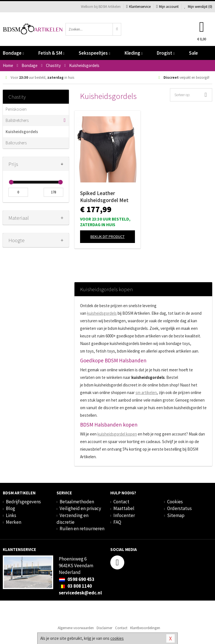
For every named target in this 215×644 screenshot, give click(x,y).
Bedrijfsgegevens (23, 502)
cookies (117, 638)
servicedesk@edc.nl (80, 593)
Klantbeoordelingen (145, 628)
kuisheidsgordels (102, 313)
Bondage (13, 53)
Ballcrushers (16, 143)
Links (11, 515)
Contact (121, 502)
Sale (193, 53)
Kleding (134, 53)
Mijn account (167, 7)
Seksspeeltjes (94, 53)
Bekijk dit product (107, 237)
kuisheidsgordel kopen (117, 434)
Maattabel (124, 508)
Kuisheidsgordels (22, 132)
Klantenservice (138, 7)
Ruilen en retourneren (82, 529)
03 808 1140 (75, 586)
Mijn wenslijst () (198, 7)
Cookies (175, 502)
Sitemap (176, 515)
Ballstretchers (17, 120)
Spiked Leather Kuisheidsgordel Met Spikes (104, 197)
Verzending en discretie (73, 519)
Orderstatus (179, 508)
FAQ (117, 522)
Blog (10, 508)
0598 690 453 (77, 579)
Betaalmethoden (77, 502)
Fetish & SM (51, 53)
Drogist (166, 53)
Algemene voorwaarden (76, 628)
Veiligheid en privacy (80, 508)
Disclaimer (104, 628)
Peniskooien (16, 109)
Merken (14, 522)
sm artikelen (146, 392)
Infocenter (124, 515)
